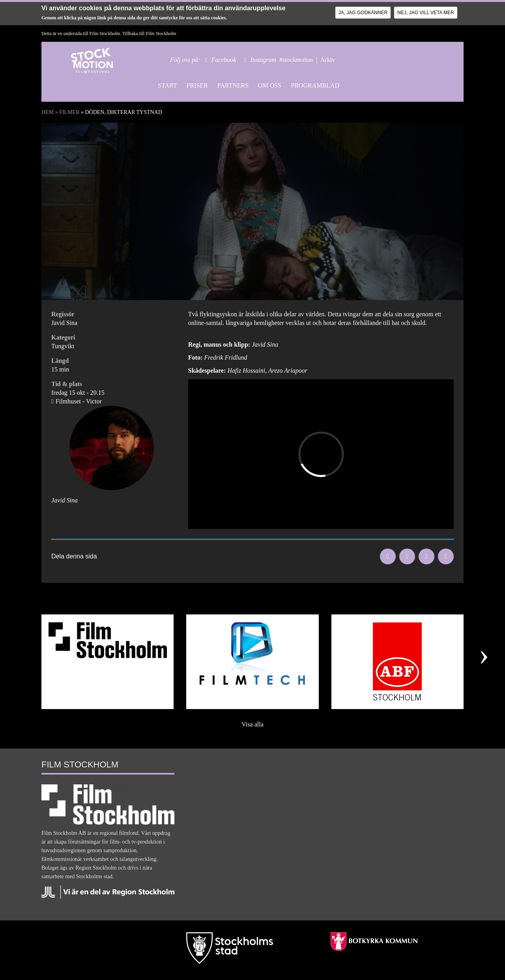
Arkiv (328, 60)
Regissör (63, 314)
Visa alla (252, 724)
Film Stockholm (161, 34)
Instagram (263, 60)
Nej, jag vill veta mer (426, 13)
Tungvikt (63, 346)
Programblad (315, 85)
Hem (48, 112)
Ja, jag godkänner (363, 13)
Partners (233, 85)
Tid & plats (67, 384)
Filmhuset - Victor (79, 401)
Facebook (224, 60)
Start (167, 85)
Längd (60, 361)
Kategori (63, 337)
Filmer (69, 112)
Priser (197, 85)
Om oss (270, 85)
